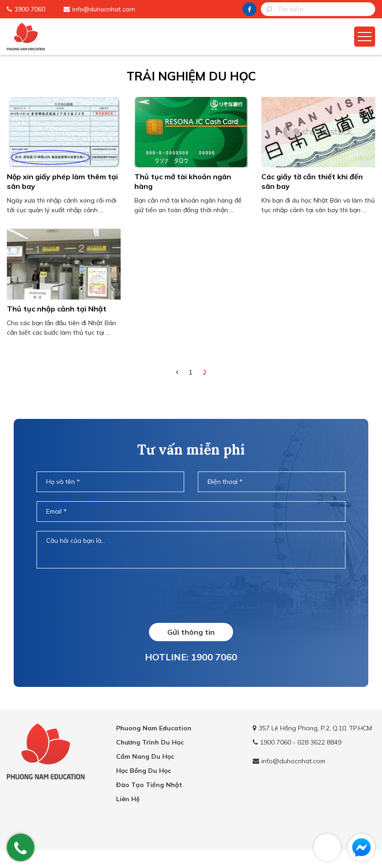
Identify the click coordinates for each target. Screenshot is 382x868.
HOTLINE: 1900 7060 (191, 657)
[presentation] (191, 595)
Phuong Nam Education (154, 728)
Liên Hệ (128, 799)
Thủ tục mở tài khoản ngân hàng (183, 181)
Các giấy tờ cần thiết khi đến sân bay (312, 181)
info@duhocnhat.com (104, 9)
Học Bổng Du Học (143, 771)
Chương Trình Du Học (150, 742)
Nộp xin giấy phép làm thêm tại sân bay (62, 181)
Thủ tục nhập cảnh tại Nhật (57, 309)
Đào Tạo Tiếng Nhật (149, 785)
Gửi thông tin (191, 632)
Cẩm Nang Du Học (145, 756)
